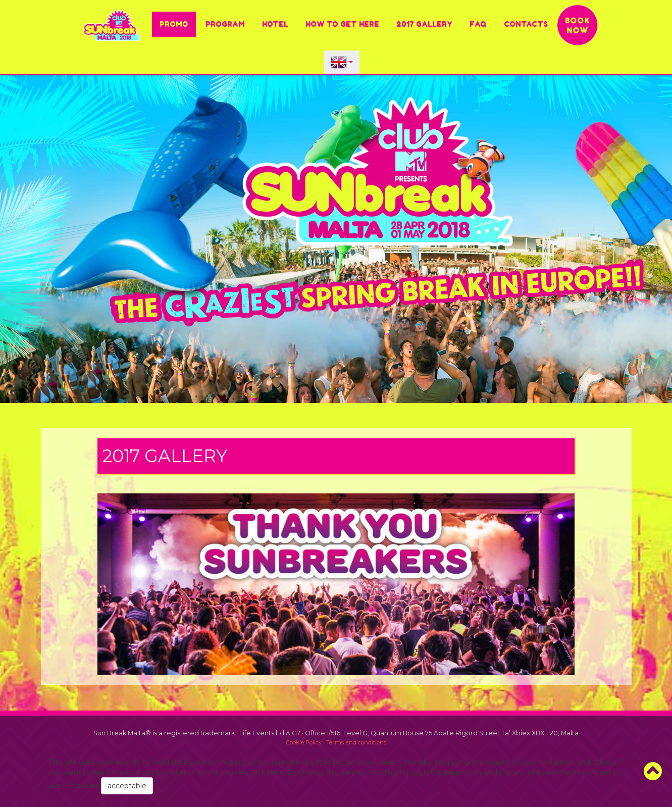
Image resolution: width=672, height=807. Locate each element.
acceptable (127, 786)
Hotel (275, 24)
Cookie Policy (304, 742)
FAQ (478, 24)
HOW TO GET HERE (342, 24)
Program (225, 24)
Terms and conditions (356, 742)
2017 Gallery (424, 24)
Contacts (526, 24)
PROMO (174, 24)
